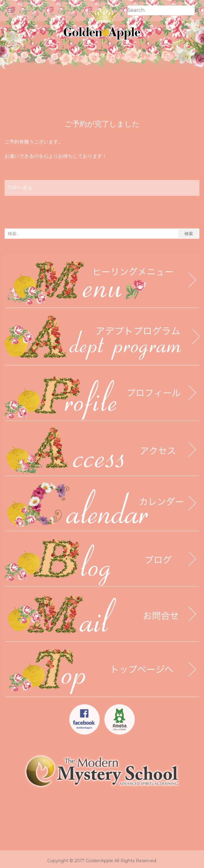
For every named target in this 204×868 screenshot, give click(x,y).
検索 (189, 234)
